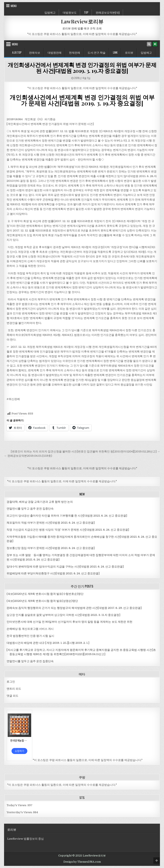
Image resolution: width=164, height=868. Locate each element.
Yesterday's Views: (20, 812)
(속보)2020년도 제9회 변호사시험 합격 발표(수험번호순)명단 (45, 594)
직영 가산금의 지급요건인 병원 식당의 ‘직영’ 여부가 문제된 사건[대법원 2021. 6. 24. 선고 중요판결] (68, 530)
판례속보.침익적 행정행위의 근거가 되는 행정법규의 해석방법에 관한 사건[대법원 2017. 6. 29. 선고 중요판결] (74, 608)
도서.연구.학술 (97, 52)
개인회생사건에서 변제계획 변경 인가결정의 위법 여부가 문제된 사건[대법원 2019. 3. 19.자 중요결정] (82, 68)
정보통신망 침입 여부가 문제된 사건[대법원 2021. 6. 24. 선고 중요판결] (51, 548)
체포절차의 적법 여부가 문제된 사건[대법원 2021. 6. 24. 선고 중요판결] (51, 523)
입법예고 (50, 12)
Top (86, 12)
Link (115, 52)
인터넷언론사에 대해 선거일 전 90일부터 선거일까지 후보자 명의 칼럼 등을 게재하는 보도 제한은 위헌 (70, 622)
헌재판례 (75, 52)
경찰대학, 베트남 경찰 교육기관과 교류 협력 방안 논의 (40, 502)
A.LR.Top (17, 52)
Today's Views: (17, 805)
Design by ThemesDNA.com (82, 862)
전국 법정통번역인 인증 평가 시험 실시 (30, 636)
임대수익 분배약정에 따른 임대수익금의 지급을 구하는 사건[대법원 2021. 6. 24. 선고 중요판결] (65, 567)
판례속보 (35, 52)
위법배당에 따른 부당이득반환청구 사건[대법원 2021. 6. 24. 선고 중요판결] (53, 573)
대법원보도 (70, 12)
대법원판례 (55, 52)
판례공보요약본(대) (108, 12)
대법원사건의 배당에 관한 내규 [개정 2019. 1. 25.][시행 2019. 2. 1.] (48, 643)
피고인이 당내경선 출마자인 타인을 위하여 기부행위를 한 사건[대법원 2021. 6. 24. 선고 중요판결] (67, 516)
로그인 (11, 682)
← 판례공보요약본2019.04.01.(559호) (28, 456)
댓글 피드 (12, 696)
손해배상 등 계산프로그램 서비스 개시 (30, 629)
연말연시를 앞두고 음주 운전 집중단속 (30, 509)
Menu (14, 6)
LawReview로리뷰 (82, 21)
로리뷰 (129, 52)
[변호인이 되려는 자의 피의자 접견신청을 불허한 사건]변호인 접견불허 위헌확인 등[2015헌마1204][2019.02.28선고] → (85, 451)
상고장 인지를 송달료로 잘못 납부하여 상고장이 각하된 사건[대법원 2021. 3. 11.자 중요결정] (63, 615)
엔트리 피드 (14, 689)
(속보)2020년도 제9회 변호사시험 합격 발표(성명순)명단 (42, 601)
